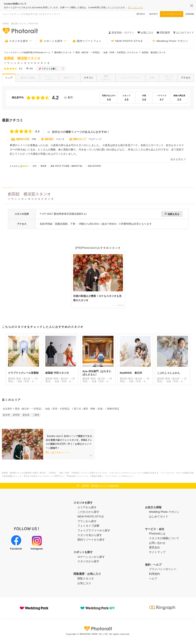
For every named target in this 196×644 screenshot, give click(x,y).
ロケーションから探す (91, 557)
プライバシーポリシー (163, 569)
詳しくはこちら (136, 7)
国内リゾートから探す (91, 540)
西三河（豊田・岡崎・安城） (89, 409)
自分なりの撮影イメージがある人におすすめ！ (78, 132)
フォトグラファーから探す (94, 530)
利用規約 (154, 574)
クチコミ (89, 78)
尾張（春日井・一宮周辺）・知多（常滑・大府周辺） (43, 409)
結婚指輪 (190, 14)
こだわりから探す (88, 512)
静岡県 (16, 415)
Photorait (98, 629)
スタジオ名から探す (90, 535)
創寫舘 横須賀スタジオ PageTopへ (101, 486)
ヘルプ (153, 578)
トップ (9, 78)
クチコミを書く (48, 69)
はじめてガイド (184, 33)
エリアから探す (87, 507)
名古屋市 (7, 409)
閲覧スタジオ (86, 578)
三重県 (36, 415)
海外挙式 (153, 14)
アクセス (186, 78)
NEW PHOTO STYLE (127, 41)
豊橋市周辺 (113, 409)
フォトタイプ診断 (88, 526)
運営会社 (154, 547)
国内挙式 (141, 14)
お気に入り (84, 583)
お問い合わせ (157, 543)
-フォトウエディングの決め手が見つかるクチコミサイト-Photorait (20, 31)
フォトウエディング (172, 14)
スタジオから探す (88, 561)
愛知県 (26, 415)
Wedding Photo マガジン (170, 41)
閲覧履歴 (163, 33)
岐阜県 (6, 415)
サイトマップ (157, 552)
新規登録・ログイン (121, 33)
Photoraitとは (157, 534)
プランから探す (87, 521)
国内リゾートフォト (87, 41)
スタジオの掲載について (164, 538)
